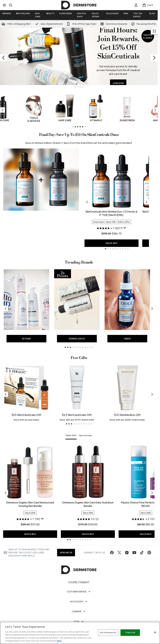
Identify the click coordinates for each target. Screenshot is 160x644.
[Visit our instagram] (127, 553)
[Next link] (152, 308)
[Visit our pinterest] (149, 553)
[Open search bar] (11, 5)
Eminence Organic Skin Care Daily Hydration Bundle (88, 504)
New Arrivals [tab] (86, 435)
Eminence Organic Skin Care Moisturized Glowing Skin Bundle (30, 504)
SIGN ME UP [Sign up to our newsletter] (66, 552)
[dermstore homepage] (79, 5)
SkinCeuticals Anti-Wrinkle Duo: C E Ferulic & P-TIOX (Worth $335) (111, 213)
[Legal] (79, 621)
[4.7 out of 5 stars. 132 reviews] (28, 519)
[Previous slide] (3, 58)
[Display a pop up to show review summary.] (125, 228)
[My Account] (79, 602)
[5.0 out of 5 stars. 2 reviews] (88, 519)
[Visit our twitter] (119, 553)
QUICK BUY (112, 243)
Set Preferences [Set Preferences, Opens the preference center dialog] (108, 632)
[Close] (155, 632)
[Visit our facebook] (112, 553)
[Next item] (155, 110)
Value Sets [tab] (71, 435)
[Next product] (146, 202)
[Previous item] (2, 110)
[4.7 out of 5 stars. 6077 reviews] (110, 228)
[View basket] (148, 5)
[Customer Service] (79, 592)
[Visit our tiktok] (142, 553)
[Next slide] (154, 58)
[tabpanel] (79, 493)
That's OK (130, 632)
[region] (80, 633)
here (59, 641)
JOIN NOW (118, 83)
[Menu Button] (4, 5)
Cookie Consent (79, 582)
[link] (136, 5)
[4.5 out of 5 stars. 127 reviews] (144, 519)
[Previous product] (87, 202)
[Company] (79, 612)
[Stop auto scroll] (154, 31)
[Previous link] (6, 308)
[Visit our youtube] (134, 553)
